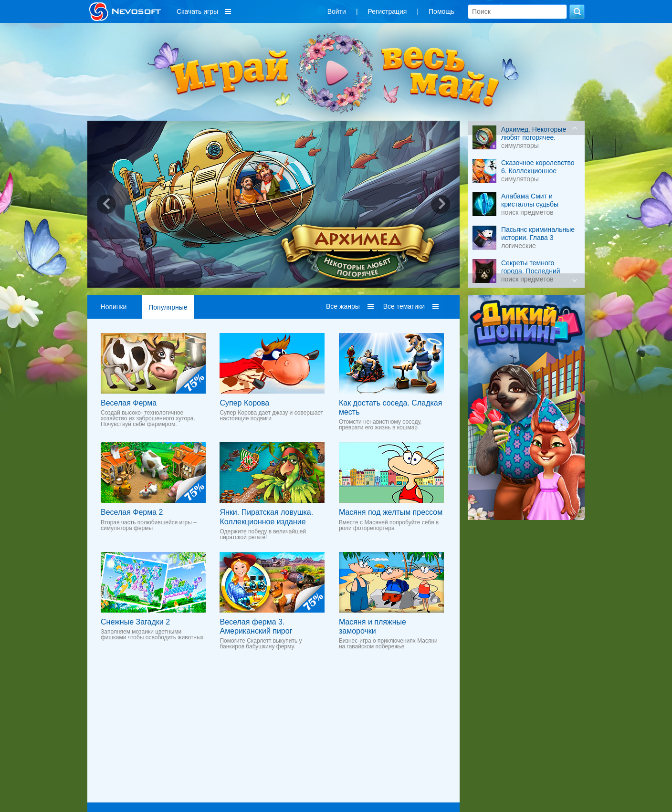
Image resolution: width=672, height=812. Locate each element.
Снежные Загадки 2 (135, 622)
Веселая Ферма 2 (132, 512)
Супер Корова (244, 403)
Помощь (441, 11)
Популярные (168, 307)
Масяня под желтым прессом (391, 512)
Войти (337, 11)
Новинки (114, 307)
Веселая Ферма (129, 403)
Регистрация (388, 11)
